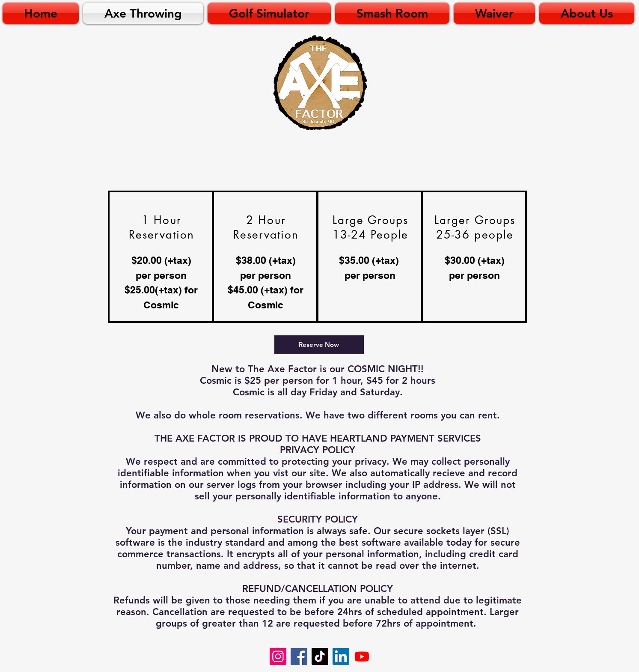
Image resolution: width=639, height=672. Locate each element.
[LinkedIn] (341, 656)
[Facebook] (299, 656)
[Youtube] (362, 656)
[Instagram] (278, 656)
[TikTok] (320, 656)
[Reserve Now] (319, 345)
